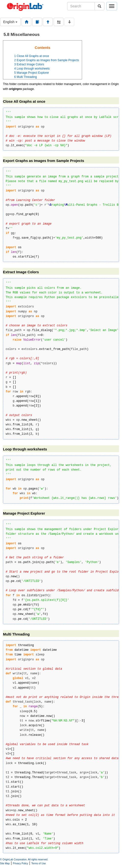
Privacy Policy (21, 863)
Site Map (5, 863)
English (10, 22)
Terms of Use (39, 863)
